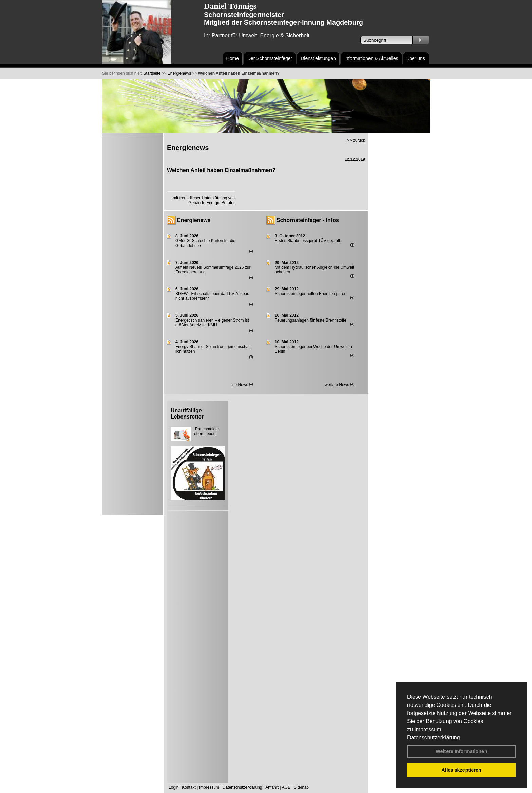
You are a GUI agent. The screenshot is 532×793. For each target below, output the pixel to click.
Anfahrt (272, 787)
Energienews (194, 220)
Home (233, 58)
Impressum (428, 729)
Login (174, 787)
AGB (286, 787)
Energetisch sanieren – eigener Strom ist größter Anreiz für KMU (212, 323)
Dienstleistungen (318, 58)
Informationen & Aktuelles (371, 58)
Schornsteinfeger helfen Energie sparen (311, 294)
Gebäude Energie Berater (212, 203)
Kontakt (189, 787)
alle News (241, 385)
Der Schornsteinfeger (270, 58)
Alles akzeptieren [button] (461, 770)
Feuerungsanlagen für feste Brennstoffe (311, 320)
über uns (416, 58)
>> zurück (356, 140)
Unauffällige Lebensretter (187, 414)
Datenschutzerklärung (434, 738)
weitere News (339, 385)
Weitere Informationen (461, 751)
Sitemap (301, 787)
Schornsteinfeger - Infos (308, 220)
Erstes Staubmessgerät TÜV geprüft (308, 241)
